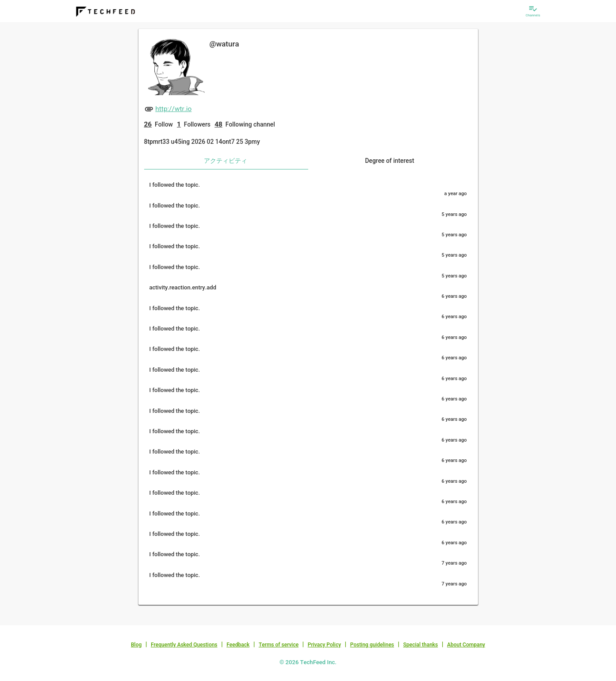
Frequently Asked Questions (184, 645)
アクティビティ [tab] (226, 161)
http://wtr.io (173, 109)
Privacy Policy (324, 645)
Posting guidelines (372, 645)
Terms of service (279, 645)
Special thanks (421, 645)
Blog (136, 645)
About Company (466, 645)
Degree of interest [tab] (389, 161)
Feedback (238, 645)
